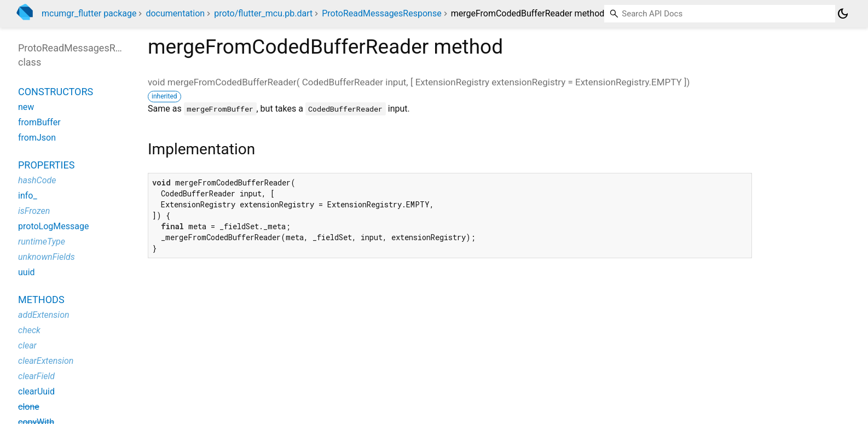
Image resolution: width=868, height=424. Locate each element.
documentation (175, 13)
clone (29, 407)
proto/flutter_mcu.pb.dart (263, 13)
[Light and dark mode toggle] (843, 14)
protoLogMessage (53, 226)
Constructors (56, 92)
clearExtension (46, 361)
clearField (36, 376)
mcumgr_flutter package (89, 13)
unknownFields (47, 257)
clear (27, 345)
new (26, 107)
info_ (28, 196)
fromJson (37, 138)
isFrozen (34, 211)
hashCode (37, 180)
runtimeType (42, 242)
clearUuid (36, 391)
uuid (27, 272)
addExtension (44, 315)
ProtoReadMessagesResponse (381, 13)
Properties (46, 165)
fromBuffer (39, 122)
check (29, 330)
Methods (41, 300)
